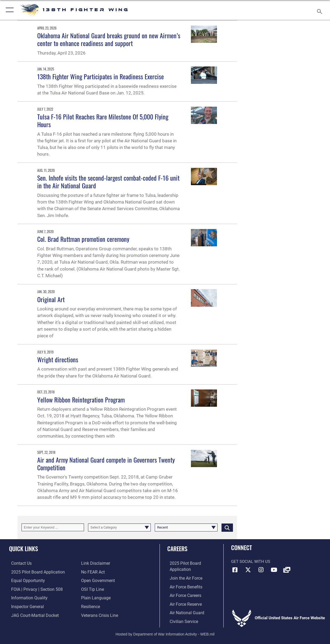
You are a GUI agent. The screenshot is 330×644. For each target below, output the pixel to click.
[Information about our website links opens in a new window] (95, 563)
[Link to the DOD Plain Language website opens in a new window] (95, 597)
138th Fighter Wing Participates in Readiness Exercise (101, 76)
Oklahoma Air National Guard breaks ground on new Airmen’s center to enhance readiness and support (109, 39)
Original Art (51, 299)
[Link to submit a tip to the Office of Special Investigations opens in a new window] (92, 589)
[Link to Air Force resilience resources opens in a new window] (90, 606)
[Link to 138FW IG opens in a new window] (261, 570)
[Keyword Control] (53, 527)
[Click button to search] (227, 527)
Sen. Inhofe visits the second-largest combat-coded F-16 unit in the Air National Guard (108, 182)
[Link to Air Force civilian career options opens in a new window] (181, 620)
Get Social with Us (251, 562)
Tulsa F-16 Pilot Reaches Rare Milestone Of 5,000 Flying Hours (103, 120)
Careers (177, 548)
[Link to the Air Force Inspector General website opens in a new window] (25, 606)
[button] (9, 10)
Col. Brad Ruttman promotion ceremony (83, 239)
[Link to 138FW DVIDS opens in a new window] (287, 570)
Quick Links (24, 548)
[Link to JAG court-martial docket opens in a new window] (32, 614)
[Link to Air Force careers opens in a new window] (183, 595)
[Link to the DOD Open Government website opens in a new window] (97, 580)
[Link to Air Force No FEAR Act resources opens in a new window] (93, 572)
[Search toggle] (321, 10)
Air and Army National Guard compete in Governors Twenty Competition (106, 464)
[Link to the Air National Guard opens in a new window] (184, 612)
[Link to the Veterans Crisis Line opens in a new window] (99, 614)
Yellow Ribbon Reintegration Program (81, 400)
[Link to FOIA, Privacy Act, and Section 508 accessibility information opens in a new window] (33, 589)
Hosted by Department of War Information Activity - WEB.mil (165, 632)
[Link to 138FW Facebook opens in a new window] (235, 570)
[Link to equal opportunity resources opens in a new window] (25, 580)
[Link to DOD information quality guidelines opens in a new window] (26, 597)
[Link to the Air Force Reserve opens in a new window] (183, 603)
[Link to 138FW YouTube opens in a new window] (274, 570)
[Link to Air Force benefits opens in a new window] (183, 586)
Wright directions (58, 359)
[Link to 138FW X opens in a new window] (248, 570)
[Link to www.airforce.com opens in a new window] (183, 578)
